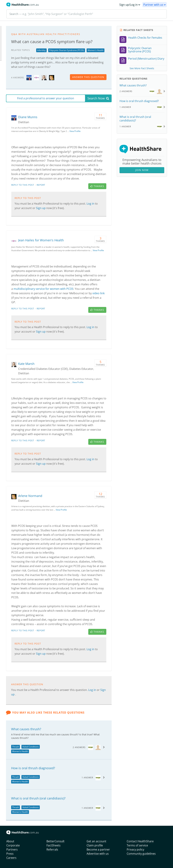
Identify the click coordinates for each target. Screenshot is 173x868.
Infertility (41, 50)
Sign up (41, 208)
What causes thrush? (26, 729)
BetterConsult (55, 841)
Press (10, 854)
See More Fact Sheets (142, 68)
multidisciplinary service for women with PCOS (43, 289)
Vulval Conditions (31, 747)
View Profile (75, 131)
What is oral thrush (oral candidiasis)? (38, 798)
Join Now (142, 170)
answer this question (88, 77)
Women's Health (96, 50)
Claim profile (95, 845)
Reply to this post (23, 185)
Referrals (52, 849)
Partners (12, 849)
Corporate (13, 845)
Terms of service (137, 845)
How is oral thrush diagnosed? (33, 768)
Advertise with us (98, 854)
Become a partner (98, 849)
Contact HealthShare (140, 841)
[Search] (87, 14)
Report (41, 185)
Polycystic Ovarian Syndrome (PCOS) (67, 50)
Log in (91, 204)
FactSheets (53, 845)
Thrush (16, 747)
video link (99, 293)
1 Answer (87, 778)
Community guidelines (141, 854)
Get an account (96, 841)
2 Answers (79, 747)
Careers (11, 858)
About (10, 841)
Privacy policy (135, 849)
